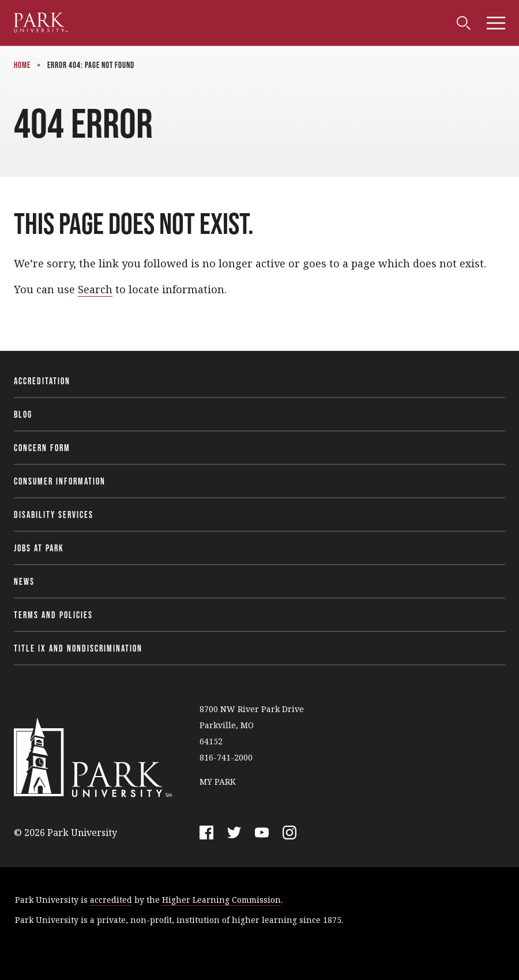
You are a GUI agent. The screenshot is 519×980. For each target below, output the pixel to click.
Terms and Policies (53, 615)
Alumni (251, 20)
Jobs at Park (39, 548)
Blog (23, 414)
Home (22, 65)
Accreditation (42, 381)
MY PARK (218, 782)
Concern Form (42, 448)
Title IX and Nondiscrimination (78, 648)
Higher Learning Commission (221, 900)
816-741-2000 (226, 757)
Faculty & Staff (186, 20)
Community (306, 20)
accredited (111, 900)
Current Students (99, 20)
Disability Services (54, 514)
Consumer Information (60, 481)
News (24, 581)
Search (95, 289)
